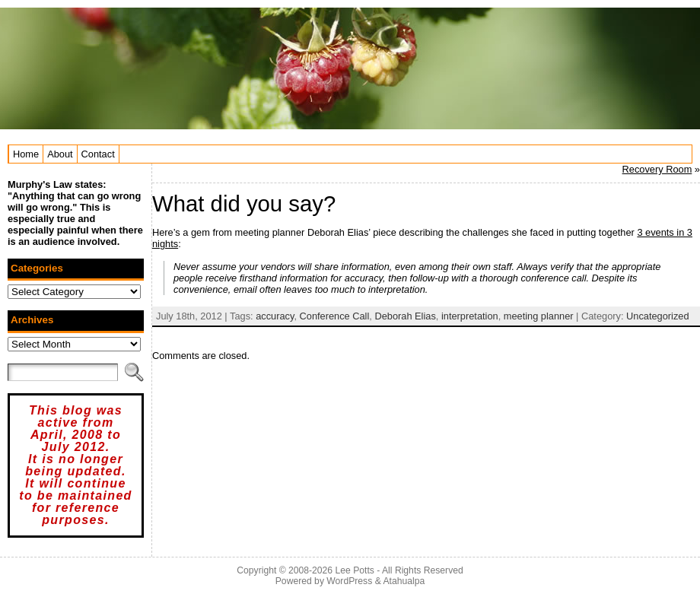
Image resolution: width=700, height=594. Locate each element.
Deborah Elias (405, 316)
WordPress (349, 581)
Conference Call (335, 316)
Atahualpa (404, 581)
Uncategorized (658, 316)
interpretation (470, 316)
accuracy (275, 316)
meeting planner (539, 316)
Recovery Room (657, 169)
